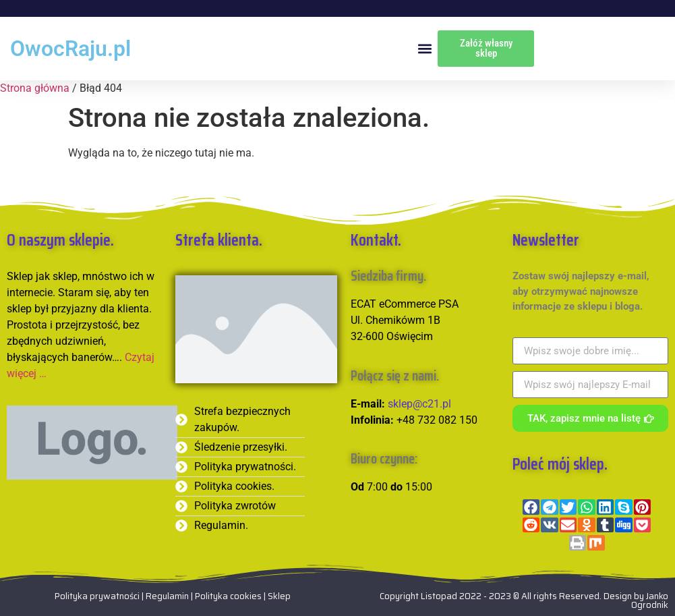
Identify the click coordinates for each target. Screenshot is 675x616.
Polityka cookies (228, 596)
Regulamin (168, 596)
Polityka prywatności (97, 596)
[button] (424, 49)
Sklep (279, 596)
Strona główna (35, 88)
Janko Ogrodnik (650, 600)
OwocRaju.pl (70, 49)
